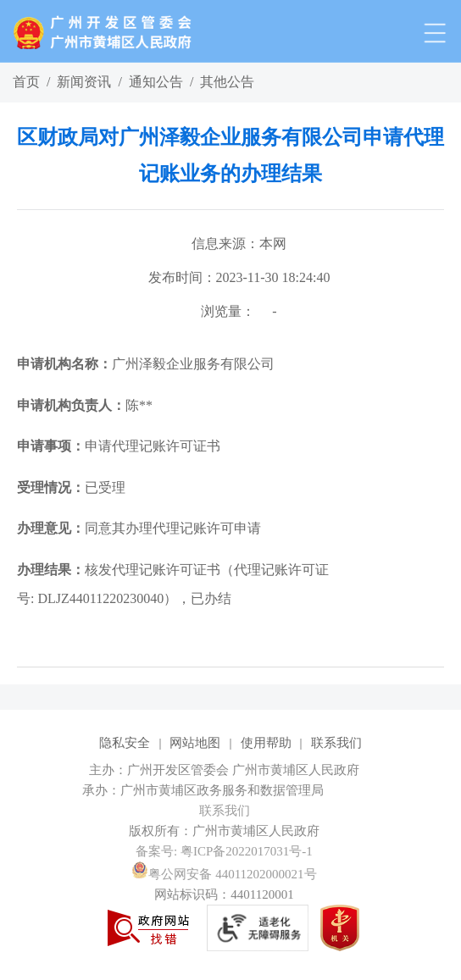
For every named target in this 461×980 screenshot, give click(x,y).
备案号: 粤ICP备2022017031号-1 (224, 851)
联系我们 (336, 743)
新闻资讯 (84, 82)
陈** (85, 405)
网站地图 (195, 743)
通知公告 (156, 82)
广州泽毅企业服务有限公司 (146, 364)
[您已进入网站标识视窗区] (230, 790)
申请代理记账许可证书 (119, 446)
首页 (26, 82)
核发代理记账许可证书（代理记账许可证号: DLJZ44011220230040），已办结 (173, 584)
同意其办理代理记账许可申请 (139, 528)
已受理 (71, 487)
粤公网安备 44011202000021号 (224, 874)
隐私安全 (125, 743)
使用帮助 (266, 743)
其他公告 (227, 82)
